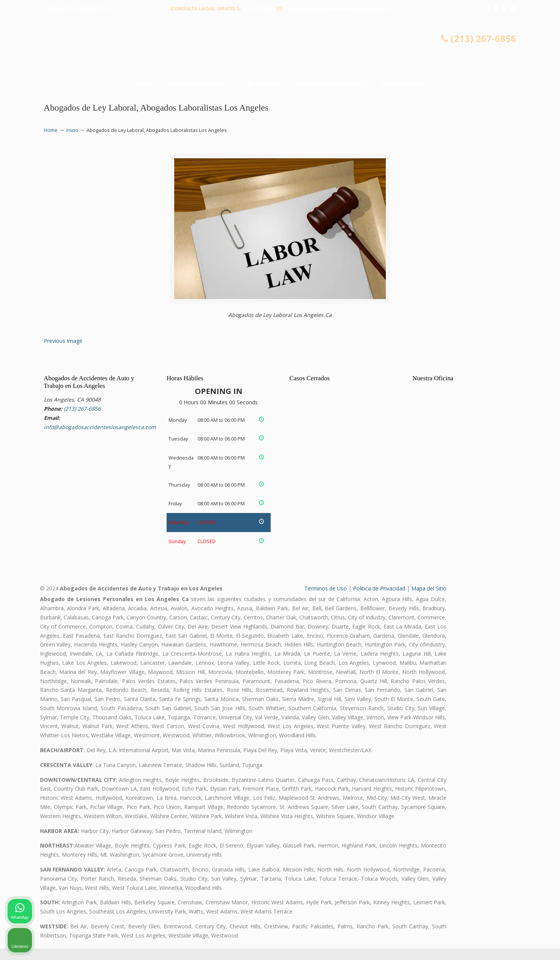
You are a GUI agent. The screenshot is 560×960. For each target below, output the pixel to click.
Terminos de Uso (326, 600)
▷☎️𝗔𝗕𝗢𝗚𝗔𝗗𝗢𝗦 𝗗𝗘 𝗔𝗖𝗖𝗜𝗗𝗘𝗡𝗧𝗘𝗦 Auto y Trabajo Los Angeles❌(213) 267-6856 (280, 45)
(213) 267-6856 (259, 9)
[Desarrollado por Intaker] (495, 944)
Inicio (72, 130)
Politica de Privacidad (379, 600)
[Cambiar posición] (519, 716)
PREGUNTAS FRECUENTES (78, 9)
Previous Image (63, 352)
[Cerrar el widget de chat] (535, 716)
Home (51, 130)
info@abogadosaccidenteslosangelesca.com (336, 9)
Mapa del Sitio (429, 600)
